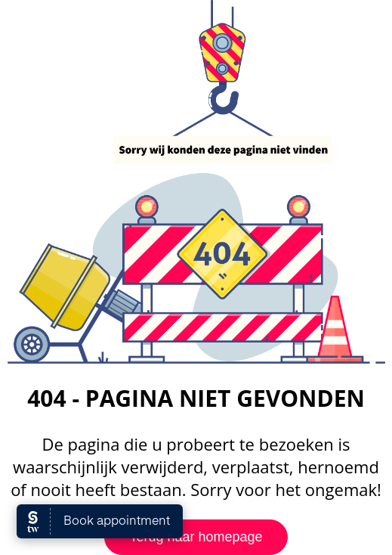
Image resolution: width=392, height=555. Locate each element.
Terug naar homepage (196, 537)
